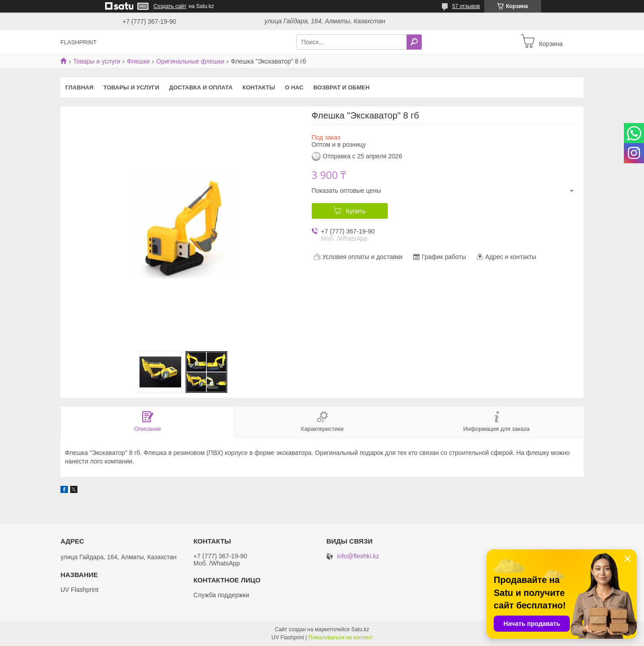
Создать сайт (170, 6)
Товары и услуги (97, 61)
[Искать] (414, 42)
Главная (79, 87)
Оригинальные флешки (190, 61)
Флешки (138, 61)
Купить (356, 211)
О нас (294, 87)
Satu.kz (360, 629)
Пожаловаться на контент (341, 637)
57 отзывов (466, 6)
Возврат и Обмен (342, 87)
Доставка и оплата (201, 87)
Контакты (259, 87)
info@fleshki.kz (358, 556)
